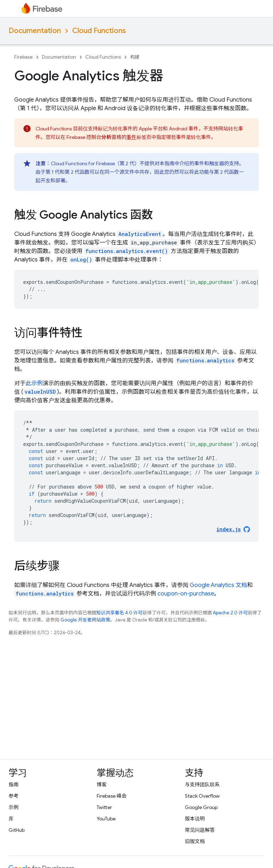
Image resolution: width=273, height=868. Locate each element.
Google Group (201, 807)
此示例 (34, 383)
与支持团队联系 (202, 785)
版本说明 (195, 819)
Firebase (23, 57)
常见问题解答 (200, 830)
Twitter (104, 807)
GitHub (17, 830)
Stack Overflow (202, 796)
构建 (135, 57)
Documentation (35, 31)
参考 (14, 796)
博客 (102, 785)
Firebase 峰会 (112, 796)
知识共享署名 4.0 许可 (119, 613)
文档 (218, 585)
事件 (132, 137)
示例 (14, 807)
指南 (14, 785)
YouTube (106, 819)
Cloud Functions (99, 31)
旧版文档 (195, 841)
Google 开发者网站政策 (85, 620)
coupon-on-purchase (186, 594)
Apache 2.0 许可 (230, 613)
